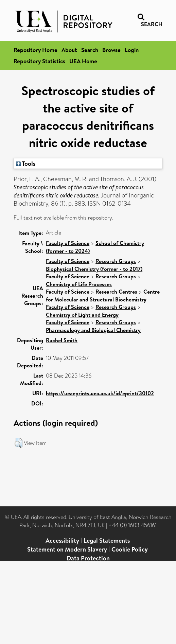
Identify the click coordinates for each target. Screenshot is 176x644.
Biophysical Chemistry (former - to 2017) (94, 269)
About (69, 50)
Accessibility (62, 541)
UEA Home (83, 61)
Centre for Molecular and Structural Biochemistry (103, 295)
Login (132, 50)
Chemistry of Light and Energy (82, 315)
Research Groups (116, 261)
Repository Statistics (39, 61)
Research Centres (116, 292)
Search (90, 50)
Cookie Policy (130, 549)
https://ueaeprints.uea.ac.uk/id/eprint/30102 (100, 393)
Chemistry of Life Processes (79, 284)
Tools (26, 163)
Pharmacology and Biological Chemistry (93, 330)
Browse (111, 50)
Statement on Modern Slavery (67, 549)
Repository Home (36, 50)
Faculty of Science (68, 243)
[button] (19, 443)
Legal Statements (107, 541)
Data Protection (88, 558)
